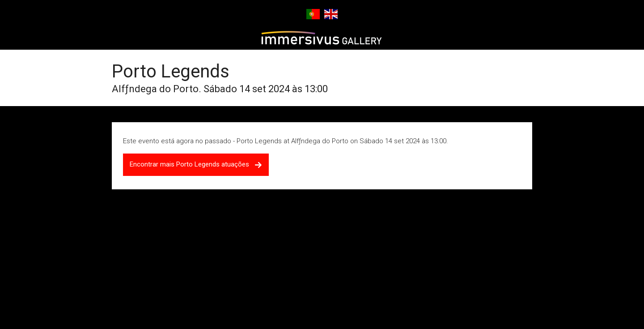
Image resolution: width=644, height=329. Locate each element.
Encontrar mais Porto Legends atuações (196, 164)
